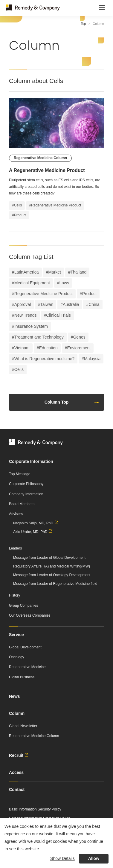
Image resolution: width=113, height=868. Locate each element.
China (94, 304)
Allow (94, 858)
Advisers (16, 514)
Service (16, 635)
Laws (64, 283)
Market (55, 272)
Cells (19, 369)
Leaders (15, 548)
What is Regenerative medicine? (45, 359)
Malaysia (92, 359)
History (14, 595)
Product (89, 294)
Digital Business (22, 677)
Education (48, 348)
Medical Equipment (32, 283)
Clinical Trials (58, 315)
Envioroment (79, 348)
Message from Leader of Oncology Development (52, 575)
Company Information (26, 494)
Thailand (79, 272)
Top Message (20, 474)
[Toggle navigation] (102, 7)
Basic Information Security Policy (35, 809)
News (14, 696)
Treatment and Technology (39, 337)
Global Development (25, 647)
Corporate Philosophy (26, 484)
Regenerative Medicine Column (34, 736)
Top (83, 24)
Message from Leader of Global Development (49, 558)
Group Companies (23, 606)
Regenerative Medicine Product (43, 294)
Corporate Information (31, 461)
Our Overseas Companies (30, 615)
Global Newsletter (23, 726)
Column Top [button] (72, 402)
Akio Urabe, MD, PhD (34, 532)
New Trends (26, 315)
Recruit (19, 755)
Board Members (22, 504)
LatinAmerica (27, 272)
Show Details (62, 858)
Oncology (17, 657)
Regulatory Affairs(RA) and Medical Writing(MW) (52, 566)
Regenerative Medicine (27, 667)
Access (16, 772)
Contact (17, 789)
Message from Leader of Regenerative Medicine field (55, 584)
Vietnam (22, 348)
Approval (23, 304)
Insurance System (31, 326)
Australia (71, 304)
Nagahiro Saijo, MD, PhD (36, 523)
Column (17, 713)
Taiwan (47, 304)
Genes (79, 337)
